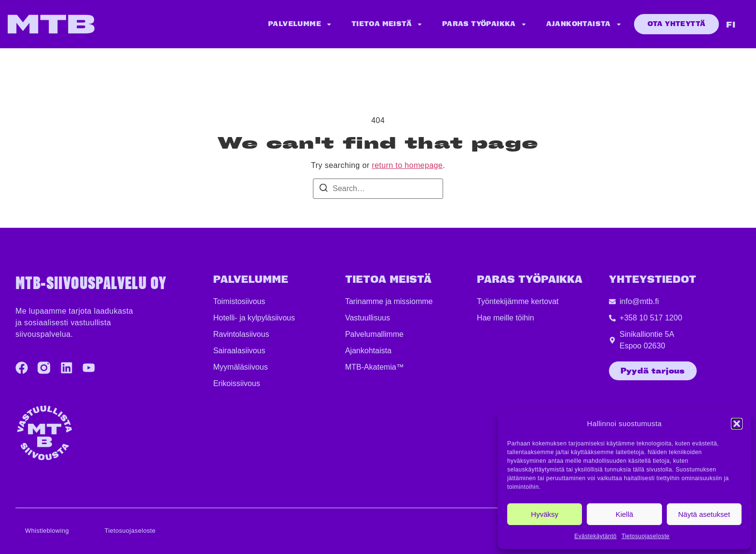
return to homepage (407, 165)
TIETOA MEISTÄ (388, 280)
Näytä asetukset (704, 514)
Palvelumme (300, 24)
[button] (737, 424)
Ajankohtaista (584, 24)
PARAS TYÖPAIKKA (530, 280)
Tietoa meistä (387, 24)
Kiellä (625, 514)
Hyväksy (545, 514)
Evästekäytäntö (595, 536)
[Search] (324, 189)
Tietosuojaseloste (646, 536)
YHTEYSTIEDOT (653, 280)
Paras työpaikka (485, 24)
